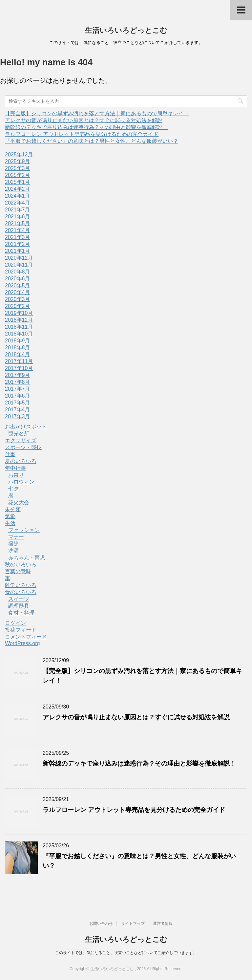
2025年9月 (18, 161)
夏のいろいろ (21, 461)
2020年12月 (19, 258)
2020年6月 (18, 279)
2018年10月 (19, 334)
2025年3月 (18, 168)
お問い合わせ (101, 924)
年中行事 (15, 468)
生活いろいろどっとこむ (126, 30)
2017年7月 (18, 389)
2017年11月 (19, 361)
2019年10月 (19, 313)
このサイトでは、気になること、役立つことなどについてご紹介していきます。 (126, 953)
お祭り (16, 475)
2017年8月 (18, 382)
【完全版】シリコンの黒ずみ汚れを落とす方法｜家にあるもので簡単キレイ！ (97, 113)
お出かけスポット (26, 427)
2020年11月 (19, 265)
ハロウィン (21, 482)
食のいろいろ (21, 592)
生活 (10, 523)
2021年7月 (18, 210)
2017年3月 (18, 416)
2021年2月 (18, 244)
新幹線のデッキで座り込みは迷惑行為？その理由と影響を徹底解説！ (86, 127)
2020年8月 (18, 272)
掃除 (13, 544)
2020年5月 (18, 285)
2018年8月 (18, 348)
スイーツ (19, 599)
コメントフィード (26, 637)
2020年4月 (18, 292)
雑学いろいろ (21, 585)
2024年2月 (18, 189)
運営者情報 (163, 924)
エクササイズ (21, 440)
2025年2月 (18, 175)
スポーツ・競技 (23, 447)
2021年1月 (18, 251)
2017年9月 (18, 375)
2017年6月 (18, 396)
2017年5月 (18, 403)
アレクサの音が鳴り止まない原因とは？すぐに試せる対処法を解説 (84, 120)
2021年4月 (18, 230)
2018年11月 (19, 327)
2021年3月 (18, 237)
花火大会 (19, 502)
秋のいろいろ (21, 565)
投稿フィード (21, 630)
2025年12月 (19, 154)
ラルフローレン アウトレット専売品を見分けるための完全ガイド (82, 134)
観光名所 (19, 434)
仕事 (10, 454)
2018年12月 (19, 320)
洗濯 (13, 551)
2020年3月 (18, 299)
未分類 (13, 509)
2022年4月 (18, 203)
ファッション (24, 530)
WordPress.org (22, 643)
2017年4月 (18, 410)
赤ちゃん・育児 (27, 558)
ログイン (15, 623)
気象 (10, 516)
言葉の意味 (18, 571)
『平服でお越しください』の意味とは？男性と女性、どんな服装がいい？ (92, 141)
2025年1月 (18, 182)
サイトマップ (133, 924)
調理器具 (19, 606)
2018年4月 (18, 354)
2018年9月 (18, 341)
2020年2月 (18, 306)
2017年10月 (19, 368)
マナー (16, 537)
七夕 (13, 489)
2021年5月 (18, 223)
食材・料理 (21, 613)
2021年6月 (18, 217)
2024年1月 (18, 196)
